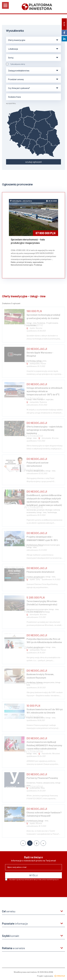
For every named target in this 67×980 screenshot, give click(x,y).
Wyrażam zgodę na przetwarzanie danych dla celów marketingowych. (32, 879)
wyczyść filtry (11, 103)
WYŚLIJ (33, 875)
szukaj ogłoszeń (34, 162)
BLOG (64, 24)
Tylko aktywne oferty (16, 64)
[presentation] (26, 888)
